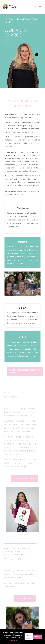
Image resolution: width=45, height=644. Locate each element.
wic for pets (25, 598)
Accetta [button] (38, 637)
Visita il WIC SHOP (25, 479)
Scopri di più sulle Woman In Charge (25, 371)
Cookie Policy (13, 641)
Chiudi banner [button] (28, 637)
